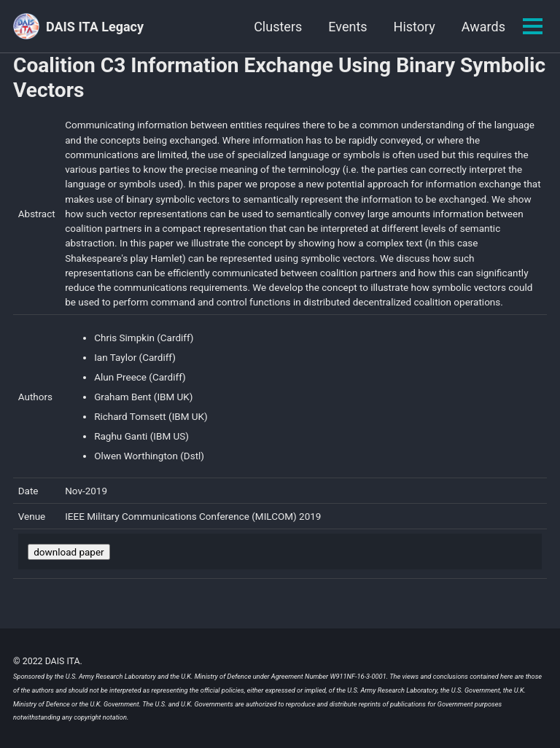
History (415, 27)
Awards (483, 27)
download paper (69, 552)
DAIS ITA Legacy (95, 27)
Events (347, 27)
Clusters (278, 27)
